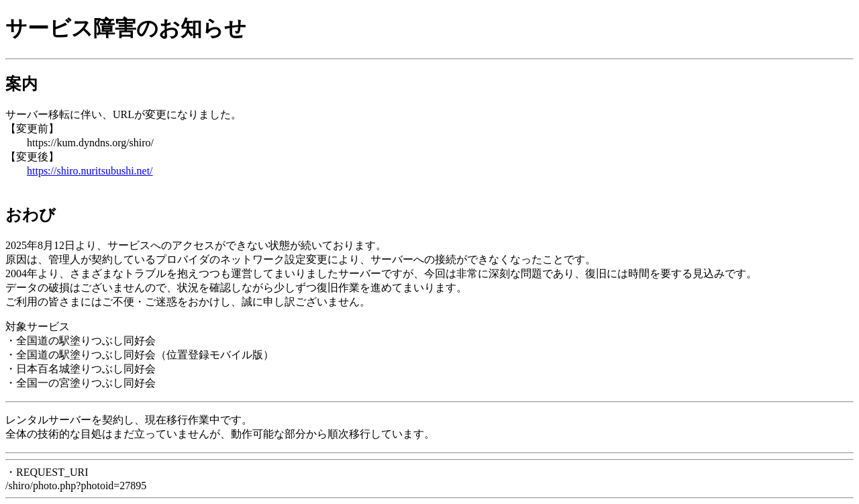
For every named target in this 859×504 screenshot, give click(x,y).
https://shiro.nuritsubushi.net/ (90, 171)
